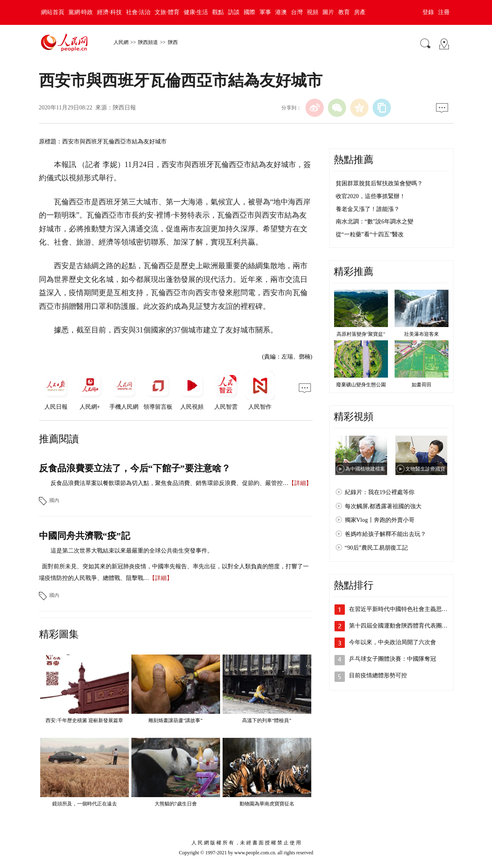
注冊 (444, 12)
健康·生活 (196, 12)
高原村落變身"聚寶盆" (361, 334)
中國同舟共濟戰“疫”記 (85, 536)
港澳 (281, 12)
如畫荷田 (422, 385)
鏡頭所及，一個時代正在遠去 (85, 804)
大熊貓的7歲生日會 (176, 804)
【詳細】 (300, 483)
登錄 (428, 12)
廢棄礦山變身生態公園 (361, 385)
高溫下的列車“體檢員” (267, 720)
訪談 (234, 12)
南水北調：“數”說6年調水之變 (374, 222)
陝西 (173, 42)
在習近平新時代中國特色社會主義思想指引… (407, 609)
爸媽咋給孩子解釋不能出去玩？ (385, 534)
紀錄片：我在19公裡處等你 (380, 492)
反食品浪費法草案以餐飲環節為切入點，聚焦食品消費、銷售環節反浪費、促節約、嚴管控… (170, 483)
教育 (344, 12)
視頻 (313, 12)
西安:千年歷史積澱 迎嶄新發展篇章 (84, 720)
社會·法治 (138, 12)
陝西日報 (124, 108)
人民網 (121, 42)
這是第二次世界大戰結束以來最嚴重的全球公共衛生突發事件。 (132, 551)
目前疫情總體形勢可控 (378, 675)
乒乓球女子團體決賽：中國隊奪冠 (393, 659)
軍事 (265, 12)
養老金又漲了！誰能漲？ (368, 209)
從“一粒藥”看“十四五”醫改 (370, 234)
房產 (360, 12)
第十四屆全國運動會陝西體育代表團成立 (401, 626)
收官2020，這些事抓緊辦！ (371, 196)
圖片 (328, 12)
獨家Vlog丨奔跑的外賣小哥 (380, 520)
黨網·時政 (81, 12)
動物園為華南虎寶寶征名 (267, 804)
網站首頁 (53, 12)
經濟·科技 (109, 12)
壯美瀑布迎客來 (422, 334)
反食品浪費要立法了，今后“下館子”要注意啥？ (135, 468)
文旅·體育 (167, 12)
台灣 (297, 12)
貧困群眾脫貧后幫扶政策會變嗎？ (379, 183)
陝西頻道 (148, 42)
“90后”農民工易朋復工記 (376, 548)
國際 (250, 12)
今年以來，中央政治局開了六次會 (393, 642)
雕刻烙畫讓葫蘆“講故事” (176, 720)
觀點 (218, 12)
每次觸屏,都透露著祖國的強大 (383, 506)
